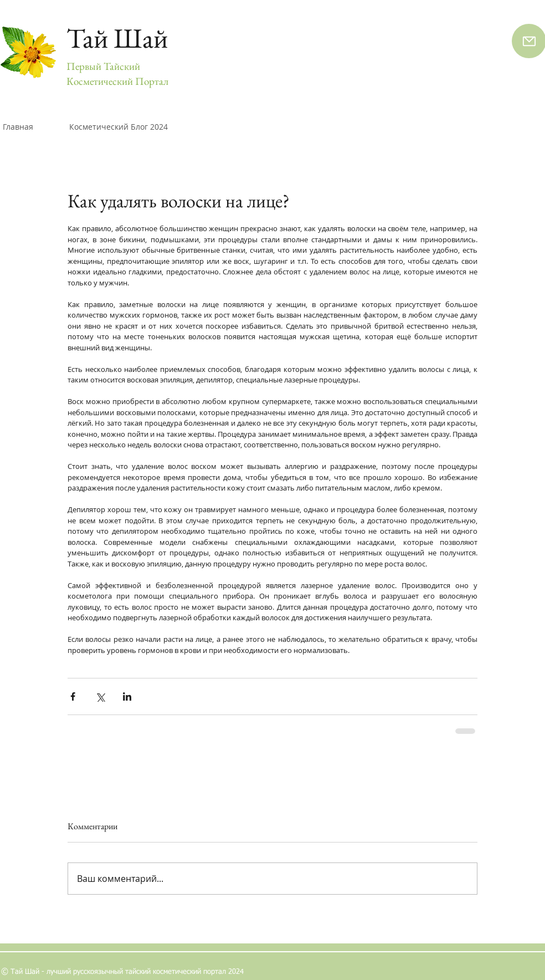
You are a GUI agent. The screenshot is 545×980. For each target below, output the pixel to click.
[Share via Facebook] (73, 696)
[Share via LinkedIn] (127, 696)
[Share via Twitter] (100, 696)
